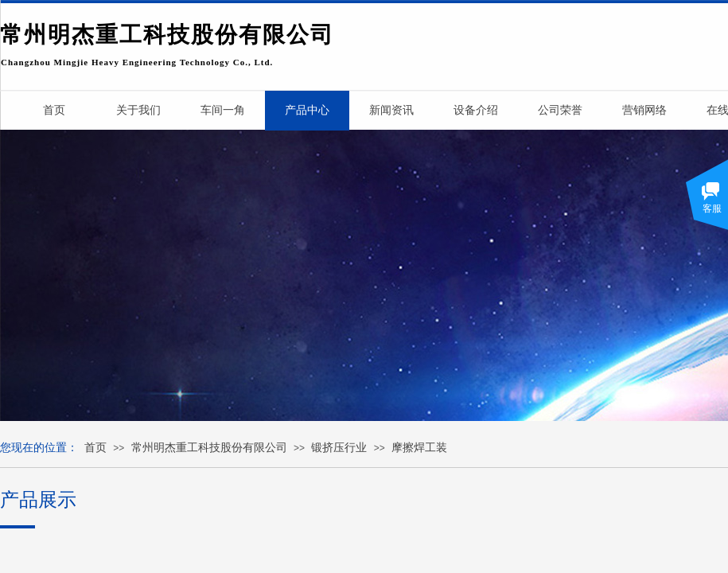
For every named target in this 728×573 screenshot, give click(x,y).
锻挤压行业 (339, 448)
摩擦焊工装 (419, 448)
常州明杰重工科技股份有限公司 (209, 448)
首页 (95, 448)
